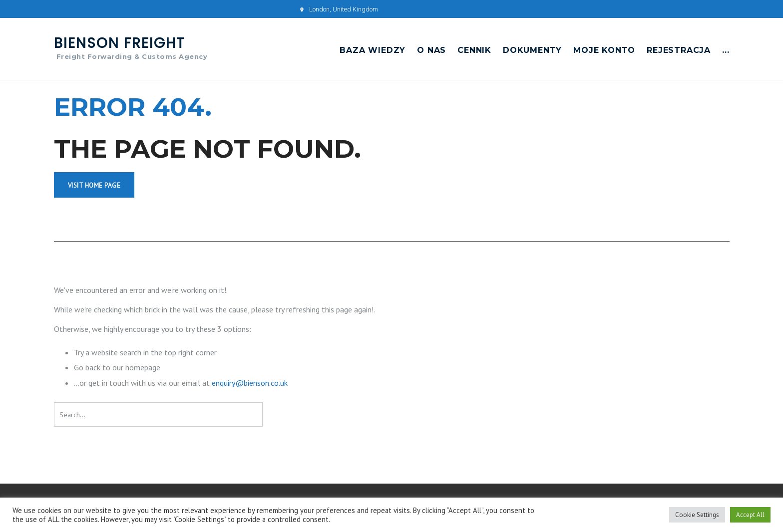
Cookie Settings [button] (697, 515)
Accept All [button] (750, 515)
